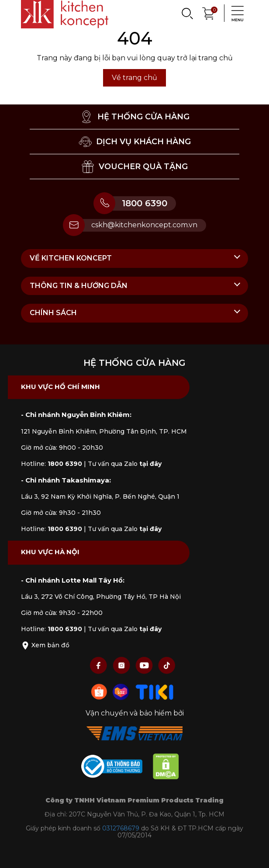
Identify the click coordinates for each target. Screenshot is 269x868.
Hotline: (52, 464)
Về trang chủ (134, 78)
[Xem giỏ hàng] (209, 12)
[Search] (187, 13)
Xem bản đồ (45, 645)
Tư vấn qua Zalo (125, 464)
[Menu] (235, 13)
